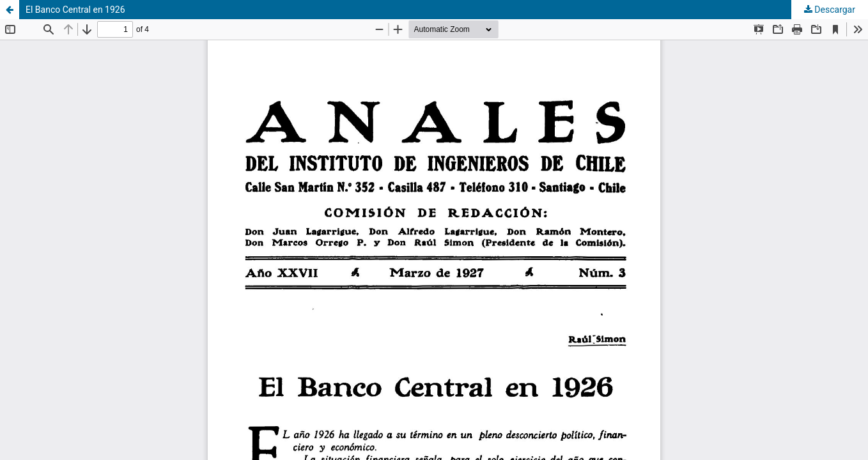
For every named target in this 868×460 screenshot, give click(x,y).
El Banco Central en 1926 (75, 10)
